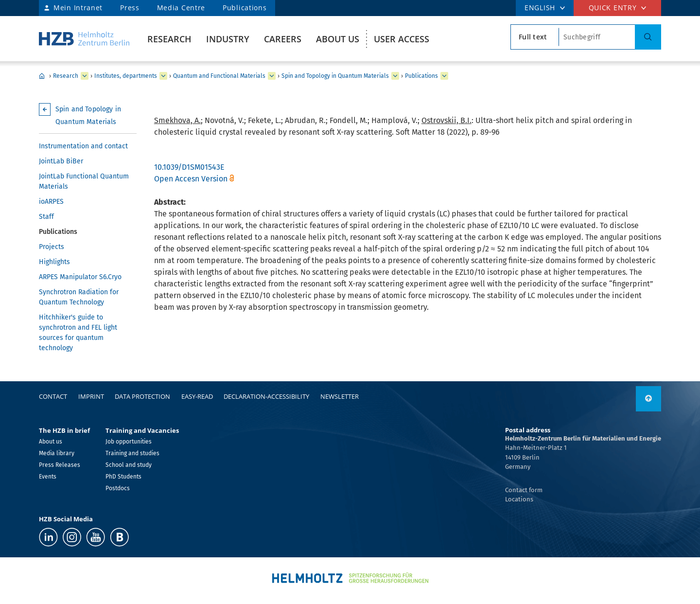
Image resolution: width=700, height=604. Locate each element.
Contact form (524, 490)
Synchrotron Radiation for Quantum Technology (79, 297)
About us (338, 39)
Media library (57, 453)
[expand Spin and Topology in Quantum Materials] (395, 76)
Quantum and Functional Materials (219, 76)
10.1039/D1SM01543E (189, 167)
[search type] (535, 37)
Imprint (91, 396)
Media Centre (181, 8)
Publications (245, 8)
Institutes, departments (126, 76)
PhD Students (123, 477)
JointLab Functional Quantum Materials (84, 181)
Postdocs (118, 488)
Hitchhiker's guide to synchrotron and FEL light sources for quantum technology (78, 333)
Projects (52, 247)
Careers (283, 39)
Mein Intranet (78, 8)
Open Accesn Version (191, 179)
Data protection (142, 396)
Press (130, 8)
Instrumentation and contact (83, 146)
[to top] (648, 399)
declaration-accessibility (266, 396)
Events (48, 477)
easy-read (197, 396)
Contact (53, 396)
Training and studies (132, 453)
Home (42, 76)
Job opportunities (129, 442)
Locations (519, 499)
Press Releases (60, 465)
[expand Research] (85, 76)
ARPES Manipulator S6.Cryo (80, 277)
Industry (228, 39)
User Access (402, 39)
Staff (46, 217)
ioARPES (51, 202)
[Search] (648, 37)
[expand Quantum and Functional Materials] (272, 76)
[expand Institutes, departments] (163, 76)
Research (169, 39)
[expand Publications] (444, 76)
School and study (129, 465)
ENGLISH (540, 8)
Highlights (54, 262)
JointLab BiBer (61, 161)
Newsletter (340, 396)
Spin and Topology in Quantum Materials (335, 76)
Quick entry (613, 8)
